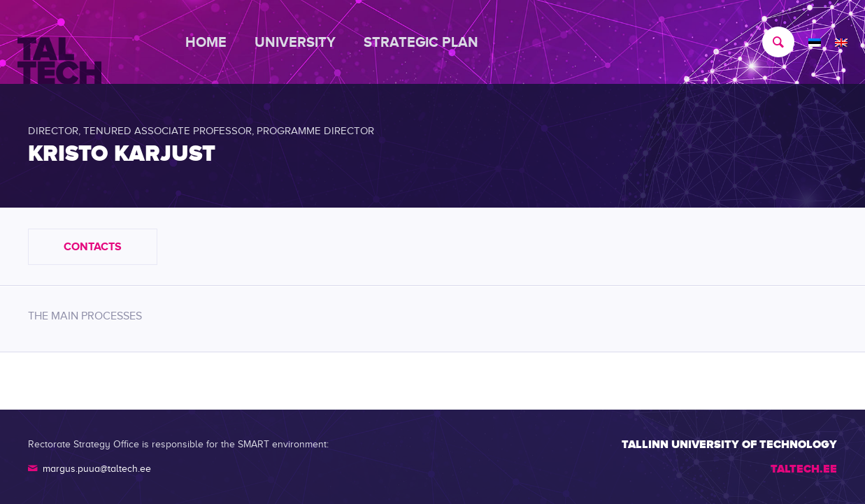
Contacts (93, 247)
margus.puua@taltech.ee (97, 469)
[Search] (771, 42)
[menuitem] (213, 42)
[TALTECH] (59, 43)
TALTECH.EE (804, 469)
